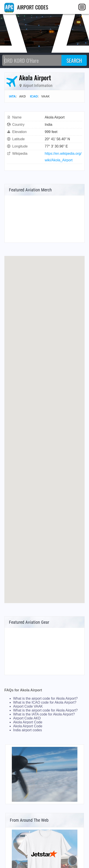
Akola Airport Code (28, 722)
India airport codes (28, 730)
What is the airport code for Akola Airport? (45, 698)
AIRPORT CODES (26, 7)
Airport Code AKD (27, 718)
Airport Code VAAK (28, 706)
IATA (12, 96)
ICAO (34, 96)
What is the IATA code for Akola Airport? (44, 714)
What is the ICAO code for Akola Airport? (45, 702)
